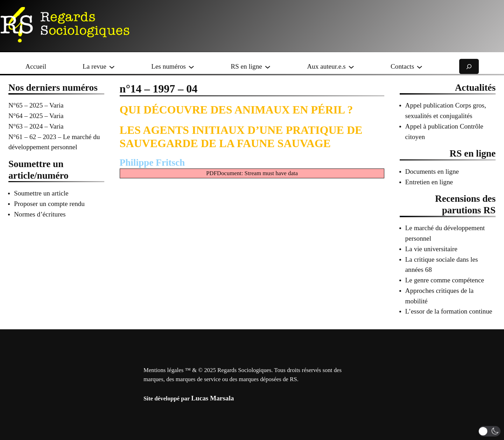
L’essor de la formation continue (449, 311)
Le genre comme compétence (445, 280)
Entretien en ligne (429, 182)
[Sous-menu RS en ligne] (268, 66)
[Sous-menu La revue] (112, 66)
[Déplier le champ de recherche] (469, 66)
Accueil (36, 66)
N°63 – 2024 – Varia (36, 126)
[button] (489, 431)
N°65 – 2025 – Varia (36, 105)
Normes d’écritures (40, 214)
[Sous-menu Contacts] (419, 66)
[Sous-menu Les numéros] (191, 66)
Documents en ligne (432, 171)
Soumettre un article (41, 193)
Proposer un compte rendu (49, 204)
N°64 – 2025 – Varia (36, 116)
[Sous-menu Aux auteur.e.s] (351, 66)
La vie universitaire (431, 249)
